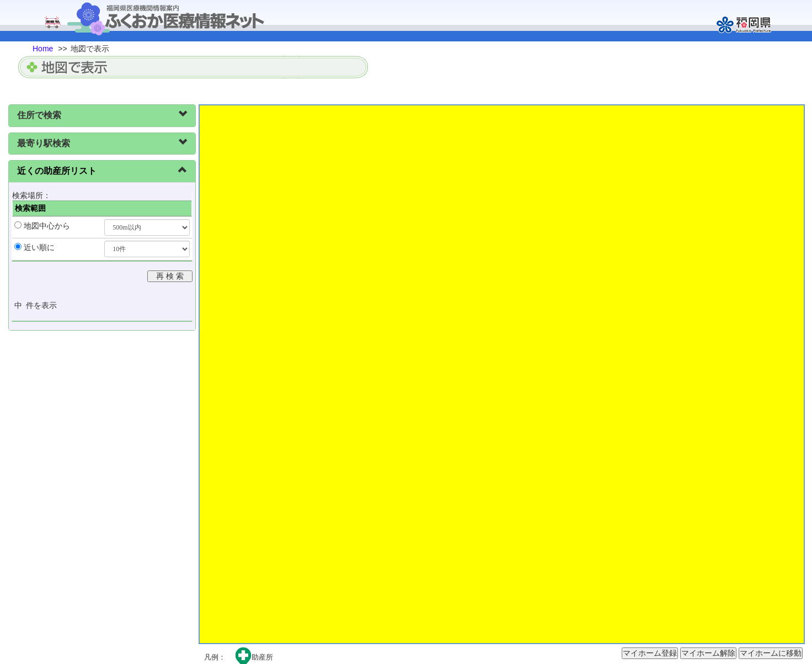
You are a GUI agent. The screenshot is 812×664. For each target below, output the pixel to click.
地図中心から (47, 226)
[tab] (102, 116)
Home (43, 49)
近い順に (39, 247)
